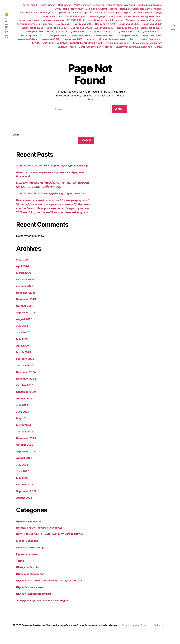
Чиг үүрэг (91, 39)
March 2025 (24, 360)
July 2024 (23, 413)
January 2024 (25, 440)
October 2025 (25, 314)
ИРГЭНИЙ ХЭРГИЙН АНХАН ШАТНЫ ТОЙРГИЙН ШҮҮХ (52, 542)
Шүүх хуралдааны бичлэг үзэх (145, 39)
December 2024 (27, 380)
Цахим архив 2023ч (80, 35)
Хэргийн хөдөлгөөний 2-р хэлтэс (144, 20)
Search (16, 135)
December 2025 (27, 301)
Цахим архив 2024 (104, 35)
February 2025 (26, 367)
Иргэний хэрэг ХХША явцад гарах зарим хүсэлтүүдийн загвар (53, 13)
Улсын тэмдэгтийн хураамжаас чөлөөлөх (41, 20)
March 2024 (24, 433)
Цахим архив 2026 (72, 39)
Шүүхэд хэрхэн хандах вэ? (147, 43)
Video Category (82, 5)
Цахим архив (63, 24)
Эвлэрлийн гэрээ (67, 47)
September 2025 (27, 321)
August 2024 (25, 407)
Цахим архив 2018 (82, 24)
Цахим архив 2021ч (34, 32)
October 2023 (25, 453)
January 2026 (25, 294)
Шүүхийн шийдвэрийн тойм (35, 602)
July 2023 (23, 473)
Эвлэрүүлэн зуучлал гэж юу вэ (96, 47)
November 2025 (27, 307)
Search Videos (48, 5)
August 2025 (25, 327)
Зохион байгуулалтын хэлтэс (101, 9)
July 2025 (23, 334)
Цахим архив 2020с (57, 28)
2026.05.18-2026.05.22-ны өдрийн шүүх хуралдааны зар (53, 197)
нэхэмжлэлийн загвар (31, 556)
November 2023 (27, 446)
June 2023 (23, 479)
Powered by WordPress (28, 637)
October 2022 (25, 493)
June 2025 (23, 340)
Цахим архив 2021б (128, 28)
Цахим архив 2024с (151, 35)
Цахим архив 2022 (57, 32)
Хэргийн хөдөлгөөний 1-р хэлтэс (105, 20)
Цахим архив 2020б (33, 28)
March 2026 (24, 281)
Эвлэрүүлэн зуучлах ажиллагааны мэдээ (43, 608)
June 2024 (23, 420)
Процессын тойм (28, 562)
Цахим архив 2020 (152, 24)
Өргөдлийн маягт (53, 16)
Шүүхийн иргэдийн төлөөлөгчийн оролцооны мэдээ (51, 589)
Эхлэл (158, 47)
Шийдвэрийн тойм (29, 575)
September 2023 (27, 459)
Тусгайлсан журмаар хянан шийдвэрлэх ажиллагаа (93, 16)
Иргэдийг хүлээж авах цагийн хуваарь (141, 9)
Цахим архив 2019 (105, 24)
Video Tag (99, 5)
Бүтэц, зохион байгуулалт (69, 9)
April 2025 (23, 354)
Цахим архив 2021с (151, 28)
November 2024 (27, 387)
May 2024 (23, 426)
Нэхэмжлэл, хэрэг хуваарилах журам (110, 13)
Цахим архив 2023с (56, 35)
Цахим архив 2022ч (128, 32)
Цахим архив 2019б (128, 24)
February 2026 (26, 288)
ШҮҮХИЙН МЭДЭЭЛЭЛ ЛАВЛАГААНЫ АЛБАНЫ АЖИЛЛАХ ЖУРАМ (66, 43)
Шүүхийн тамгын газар (31, 595)
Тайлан (21, 569)
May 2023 (23, 486)
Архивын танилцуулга (150, 5)
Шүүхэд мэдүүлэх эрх (117, 43)
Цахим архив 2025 (50, 39)
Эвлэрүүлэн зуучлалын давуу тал (134, 47)
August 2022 (25, 506)
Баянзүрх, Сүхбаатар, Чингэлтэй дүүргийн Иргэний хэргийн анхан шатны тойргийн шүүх (73, 633)
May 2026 (23, 268)
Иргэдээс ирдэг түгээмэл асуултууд (40, 536)
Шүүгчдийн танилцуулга (112, 39)
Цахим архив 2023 (152, 32)
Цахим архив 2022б (80, 32)
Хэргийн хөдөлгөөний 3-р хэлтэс (35, 24)
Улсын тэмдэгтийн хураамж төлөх (143, 16)
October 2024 (25, 393)
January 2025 (25, 373)
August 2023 (25, 466)
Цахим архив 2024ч (26, 39)
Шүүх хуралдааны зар (31, 582)
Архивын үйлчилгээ (29, 529)
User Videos (65, 5)
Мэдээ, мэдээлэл (28, 549)
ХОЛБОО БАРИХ (76, 20)
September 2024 (27, 400)
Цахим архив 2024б (127, 35)
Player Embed (30, 5)
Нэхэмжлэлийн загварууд (148, 13)
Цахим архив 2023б (32, 35)
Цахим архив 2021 (105, 28)
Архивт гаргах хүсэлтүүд (121, 5)
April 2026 (23, 274)
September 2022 (27, 499)
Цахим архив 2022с (105, 32)
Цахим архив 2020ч (81, 28)
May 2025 (23, 347)
